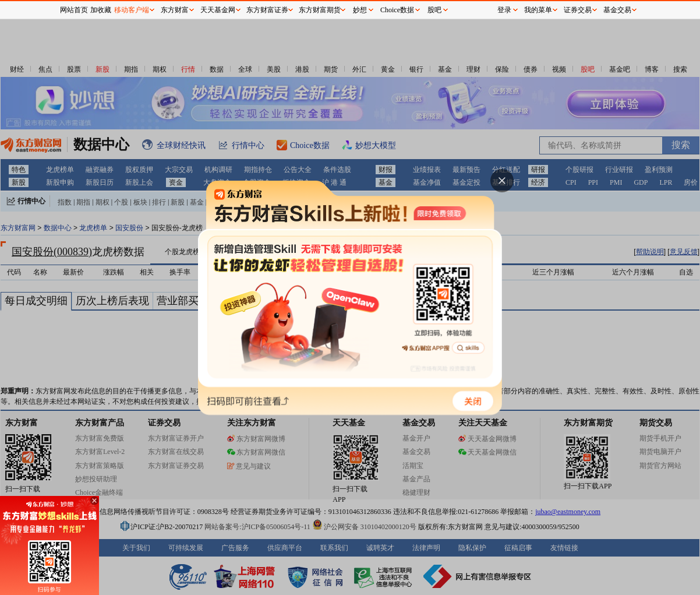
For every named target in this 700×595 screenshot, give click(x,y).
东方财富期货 (320, 10)
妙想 (360, 10)
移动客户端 (132, 10)
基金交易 (617, 10)
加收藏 (101, 10)
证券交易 (578, 10)
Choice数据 (397, 10)
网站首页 (74, 10)
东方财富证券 (267, 10)
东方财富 (175, 10)
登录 (504, 10)
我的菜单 (538, 10)
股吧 (434, 10)
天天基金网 (218, 10)
